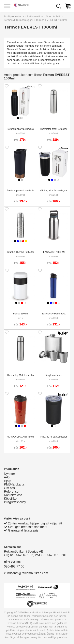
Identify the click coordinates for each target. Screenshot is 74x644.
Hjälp (7, 481)
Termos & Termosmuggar (19, 20)
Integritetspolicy (15, 502)
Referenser (12, 492)
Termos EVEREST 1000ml (51, 20)
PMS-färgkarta (14, 484)
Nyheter (9, 474)
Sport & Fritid (54, 16)
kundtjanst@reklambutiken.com (26, 573)
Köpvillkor (11, 499)
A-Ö (7, 477)
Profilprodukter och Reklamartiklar (24, 16)
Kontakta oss (13, 495)
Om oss (9, 488)
